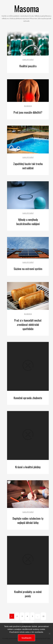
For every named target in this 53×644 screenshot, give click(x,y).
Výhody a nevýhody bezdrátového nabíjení (28, 222)
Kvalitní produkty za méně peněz (28, 594)
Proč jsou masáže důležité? (28, 112)
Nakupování (28, 60)
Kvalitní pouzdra (28, 66)
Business (28, 106)
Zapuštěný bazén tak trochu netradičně (28, 166)
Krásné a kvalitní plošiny (28, 467)
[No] (49, 634)
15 (43, 616)
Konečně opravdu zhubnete (28, 398)
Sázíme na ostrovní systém (28, 269)
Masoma (27, 8)
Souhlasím (26, 638)
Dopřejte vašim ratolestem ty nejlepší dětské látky (28, 521)
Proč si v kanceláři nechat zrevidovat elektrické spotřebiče (28, 325)
